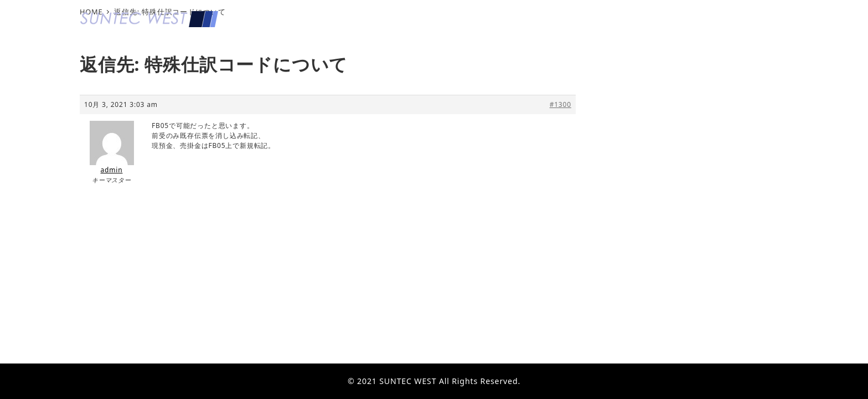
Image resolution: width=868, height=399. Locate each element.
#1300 (560, 104)
